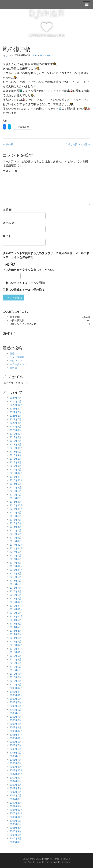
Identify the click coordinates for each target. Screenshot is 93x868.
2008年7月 (16, 749)
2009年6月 (16, 709)
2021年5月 (16, 419)
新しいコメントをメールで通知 (25, 283)
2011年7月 (16, 627)
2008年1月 (16, 767)
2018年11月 (16, 448)
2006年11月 (16, 813)
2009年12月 (16, 688)
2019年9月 (16, 437)
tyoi (8, 55)
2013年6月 (16, 580)
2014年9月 (16, 552)
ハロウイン (16, 361)
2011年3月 (16, 634)
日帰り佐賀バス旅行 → (78, 144)
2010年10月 (16, 652)
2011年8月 (16, 623)
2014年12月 (16, 545)
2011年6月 (16, 631)
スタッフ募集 (17, 357)
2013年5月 (16, 584)
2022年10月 (16, 405)
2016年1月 (16, 502)
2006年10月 (16, 817)
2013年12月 (16, 566)
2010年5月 (16, 670)
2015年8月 (16, 516)
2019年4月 (16, 441)
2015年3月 (16, 534)
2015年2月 (16, 537)
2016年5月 (16, 491)
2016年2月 (16, 498)
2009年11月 (16, 692)
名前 (7, 210)
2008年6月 (16, 752)
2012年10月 (16, 609)
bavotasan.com (61, 862)
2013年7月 (16, 577)
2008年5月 (16, 756)
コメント (10, 171)
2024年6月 (16, 401)
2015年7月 (16, 520)
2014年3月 (16, 559)
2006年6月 (16, 824)
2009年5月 (16, 713)
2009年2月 (16, 724)
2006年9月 (16, 821)
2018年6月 (16, 451)
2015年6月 (16, 523)
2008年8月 (16, 745)
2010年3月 (16, 677)
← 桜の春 (8, 144)
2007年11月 (16, 774)
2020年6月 (16, 423)
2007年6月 (16, 792)
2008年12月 (16, 731)
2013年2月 (16, 595)
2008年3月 (16, 763)
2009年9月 (16, 699)
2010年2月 (16, 681)
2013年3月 (16, 591)
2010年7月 (16, 663)
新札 (12, 353)
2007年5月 (16, 795)
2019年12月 (16, 434)
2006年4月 (16, 831)
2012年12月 (16, 602)
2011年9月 (16, 620)
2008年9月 (16, 742)
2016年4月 (16, 494)
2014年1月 (16, 563)
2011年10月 (16, 616)
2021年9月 (16, 412)
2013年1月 (16, 598)
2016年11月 (16, 477)
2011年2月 (16, 638)
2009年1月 (16, 727)
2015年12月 (16, 505)
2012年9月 (16, 613)
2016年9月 (16, 484)
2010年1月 (16, 684)
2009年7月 (16, 706)
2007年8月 (16, 785)
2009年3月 (16, 720)
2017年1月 (16, 469)
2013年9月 (16, 573)
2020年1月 (16, 430)
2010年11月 (16, 649)
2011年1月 (16, 641)
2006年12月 (16, 810)
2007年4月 (16, 799)
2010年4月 (16, 674)
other (35, 55)
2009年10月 (16, 695)
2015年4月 (16, 530)
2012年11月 (16, 606)
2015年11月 (16, 509)
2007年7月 (16, 788)
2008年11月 (16, 735)
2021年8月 (16, 416)
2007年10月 (16, 778)
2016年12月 (16, 473)
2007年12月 (16, 770)
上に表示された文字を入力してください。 (29, 270)
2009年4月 (16, 717)
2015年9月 (16, 512)
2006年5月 (16, 828)
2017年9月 (16, 462)
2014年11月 (16, 548)
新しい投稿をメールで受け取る (25, 290)
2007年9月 (16, 781)
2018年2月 (16, 459)
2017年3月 (16, 466)
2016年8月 (16, 487)
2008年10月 (16, 738)
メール (9, 223)
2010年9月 (16, 656)
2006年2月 (16, 838)
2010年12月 (16, 645)
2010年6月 (16, 666)
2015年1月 (16, 541)
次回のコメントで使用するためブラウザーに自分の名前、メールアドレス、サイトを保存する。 (46, 255)
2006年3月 (16, 835)
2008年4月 (16, 760)
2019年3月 (16, 444)
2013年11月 (16, 570)
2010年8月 (16, 659)
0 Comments (46, 55)
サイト (7, 236)
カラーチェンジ (18, 364)
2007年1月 (16, 806)
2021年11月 (16, 408)
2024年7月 (16, 398)
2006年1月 (16, 842)
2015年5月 (16, 527)
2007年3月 (16, 803)
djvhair (47, 13)
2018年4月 (16, 455)
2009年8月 (16, 702)
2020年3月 (16, 426)
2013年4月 (16, 588)
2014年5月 (16, 555)
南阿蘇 (13, 368)
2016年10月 (16, 480)
